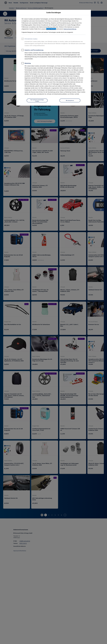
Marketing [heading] (26, 63)
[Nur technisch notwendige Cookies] (37, 100)
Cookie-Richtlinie (51, 29)
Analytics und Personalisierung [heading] (32, 50)
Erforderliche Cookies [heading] (30, 39)
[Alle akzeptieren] (70, 100)
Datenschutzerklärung (70, 29)
